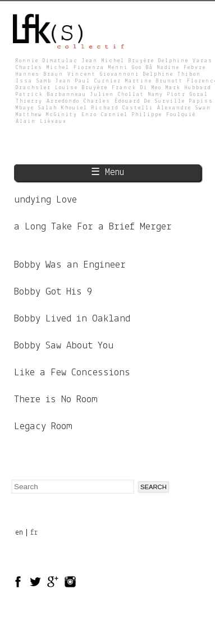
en (19, 533)
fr (34, 533)
